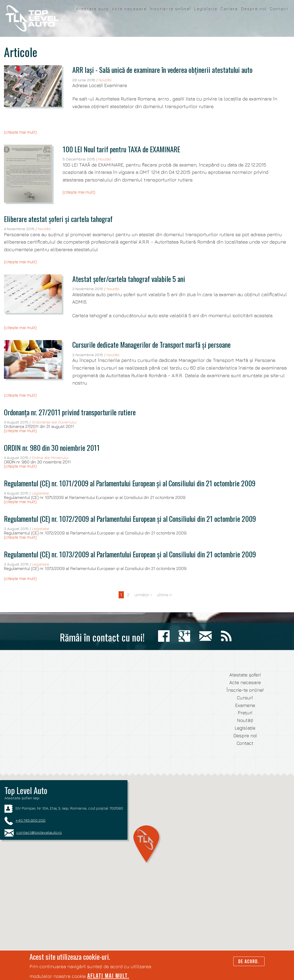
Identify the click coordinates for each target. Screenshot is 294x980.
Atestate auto (92, 8)
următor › (143, 595)
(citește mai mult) (20, 132)
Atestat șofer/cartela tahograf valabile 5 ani (129, 279)
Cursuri (245, 698)
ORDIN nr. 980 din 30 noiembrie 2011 (52, 448)
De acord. (249, 961)
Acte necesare (129, 8)
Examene (245, 705)
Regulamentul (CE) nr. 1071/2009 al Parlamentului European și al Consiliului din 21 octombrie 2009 (130, 483)
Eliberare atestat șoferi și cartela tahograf (58, 219)
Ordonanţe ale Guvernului (54, 422)
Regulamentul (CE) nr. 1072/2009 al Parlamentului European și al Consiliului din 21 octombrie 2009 (130, 519)
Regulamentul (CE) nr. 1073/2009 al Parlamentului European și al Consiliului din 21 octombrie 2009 (130, 554)
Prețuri (245, 713)
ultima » (164, 595)
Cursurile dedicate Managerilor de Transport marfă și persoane (151, 345)
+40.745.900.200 (31, 820)
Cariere (229, 8)
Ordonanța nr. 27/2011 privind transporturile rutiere (70, 412)
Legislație (205, 8)
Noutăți (105, 80)
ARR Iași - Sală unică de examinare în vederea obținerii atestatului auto (162, 70)
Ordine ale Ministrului (50, 458)
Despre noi (253, 8)
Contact (279, 8)
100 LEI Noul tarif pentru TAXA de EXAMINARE (121, 149)
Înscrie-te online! (170, 8)
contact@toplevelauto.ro (39, 832)
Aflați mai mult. (108, 976)
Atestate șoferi (245, 675)
